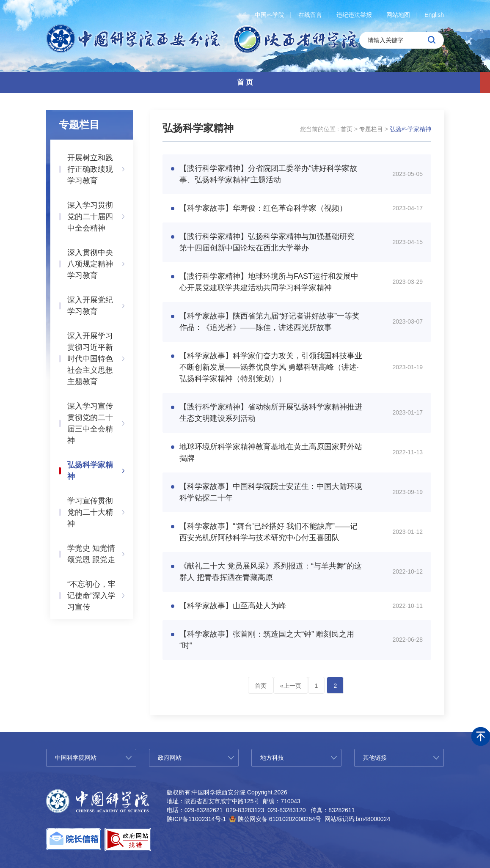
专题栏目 (371, 129)
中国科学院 (270, 15)
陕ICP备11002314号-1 (196, 819)
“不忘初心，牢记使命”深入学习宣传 (91, 596)
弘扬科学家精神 (90, 471)
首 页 (245, 82)
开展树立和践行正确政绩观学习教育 (90, 169)
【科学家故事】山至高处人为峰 (233, 606)
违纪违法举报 (354, 15)
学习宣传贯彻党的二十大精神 (90, 512)
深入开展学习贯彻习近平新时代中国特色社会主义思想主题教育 (90, 359)
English (434, 15)
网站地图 (398, 15)
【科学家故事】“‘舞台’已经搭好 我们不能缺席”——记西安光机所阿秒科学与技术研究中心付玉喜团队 (268, 532)
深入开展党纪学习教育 (90, 306)
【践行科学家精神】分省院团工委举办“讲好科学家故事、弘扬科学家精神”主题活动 (268, 174)
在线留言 (310, 15)
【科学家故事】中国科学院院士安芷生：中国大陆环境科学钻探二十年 (271, 492)
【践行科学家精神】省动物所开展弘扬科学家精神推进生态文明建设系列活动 (271, 413)
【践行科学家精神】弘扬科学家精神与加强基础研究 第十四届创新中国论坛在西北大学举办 (267, 242)
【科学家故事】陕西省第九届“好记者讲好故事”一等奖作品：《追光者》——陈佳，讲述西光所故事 (270, 322)
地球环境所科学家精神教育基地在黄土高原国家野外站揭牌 (271, 452)
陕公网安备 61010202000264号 (279, 819)
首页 (347, 129)
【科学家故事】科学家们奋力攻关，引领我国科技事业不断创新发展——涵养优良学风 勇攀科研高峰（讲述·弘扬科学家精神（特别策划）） (271, 367)
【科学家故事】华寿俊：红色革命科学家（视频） (263, 208)
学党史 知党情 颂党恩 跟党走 (91, 554)
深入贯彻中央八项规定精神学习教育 (90, 264)
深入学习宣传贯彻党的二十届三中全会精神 (90, 423)
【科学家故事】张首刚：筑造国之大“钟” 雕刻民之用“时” (267, 640)
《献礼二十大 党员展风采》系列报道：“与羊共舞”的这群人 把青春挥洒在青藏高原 (271, 572)
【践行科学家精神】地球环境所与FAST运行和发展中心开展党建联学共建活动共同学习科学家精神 (269, 282)
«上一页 (291, 686)
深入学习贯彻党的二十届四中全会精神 (90, 217)
